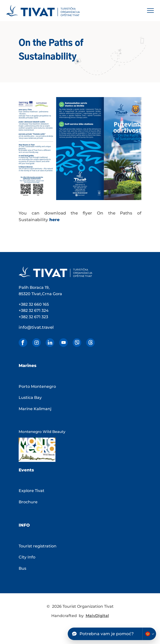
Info (24, 525)
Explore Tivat (32, 491)
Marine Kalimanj (35, 409)
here (54, 220)
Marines (27, 366)
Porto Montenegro (37, 386)
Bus (22, 568)
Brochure (28, 502)
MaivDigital (97, 616)
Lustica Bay (30, 398)
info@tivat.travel (36, 327)
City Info (27, 557)
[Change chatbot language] (149, 634)
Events (26, 470)
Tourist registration (38, 546)
